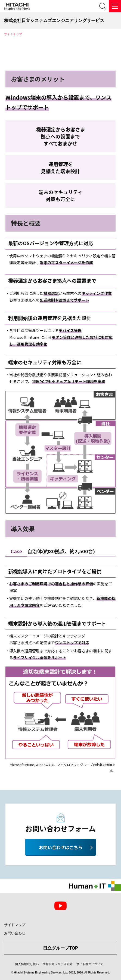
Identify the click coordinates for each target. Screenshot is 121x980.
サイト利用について (90, 964)
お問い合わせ (15, 933)
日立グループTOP (60, 948)
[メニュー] (115, 6)
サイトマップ (15, 925)
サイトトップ (13, 34)
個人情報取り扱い (27, 964)
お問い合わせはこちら (61, 847)
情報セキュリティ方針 (58, 964)
